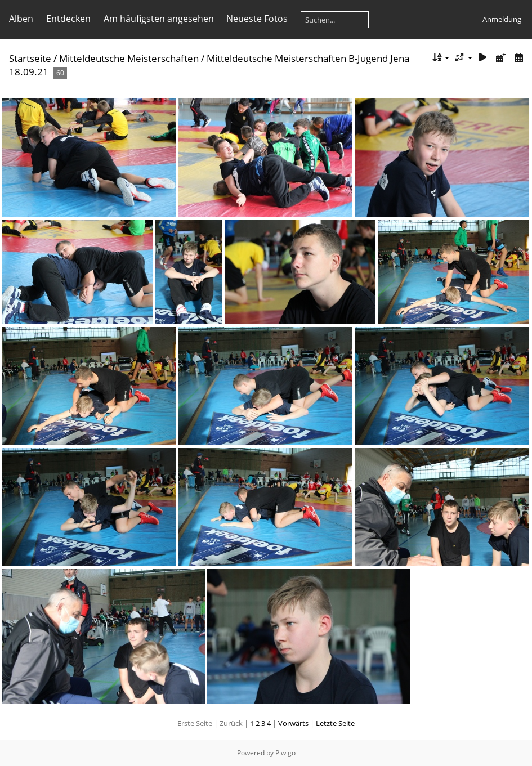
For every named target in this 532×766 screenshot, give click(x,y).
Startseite (30, 58)
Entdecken (68, 19)
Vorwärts (293, 723)
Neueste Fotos (257, 19)
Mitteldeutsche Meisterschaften (129, 58)
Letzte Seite (335, 723)
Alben (21, 19)
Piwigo (285, 753)
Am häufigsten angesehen (159, 19)
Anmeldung (502, 19)
